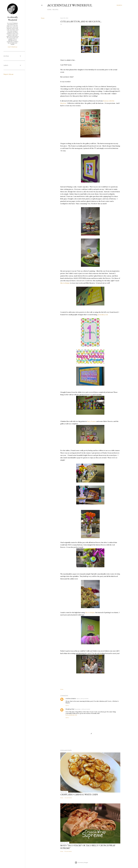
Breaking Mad (70, 709)
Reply (67, 705)
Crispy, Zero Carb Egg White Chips (79, 794)
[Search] (119, 5)
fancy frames (91, 421)
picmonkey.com (103, 315)
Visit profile (12, 47)
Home (49, 10)
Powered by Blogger (81, 863)
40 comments (68, 798)
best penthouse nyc (71, 715)
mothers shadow (71, 699)
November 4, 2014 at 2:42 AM (82, 709)
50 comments (68, 851)
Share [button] (43, 18)
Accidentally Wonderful (70, 5)
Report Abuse (8, 74)
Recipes (55, 10)
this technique (65, 283)
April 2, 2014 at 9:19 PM (83, 699)
